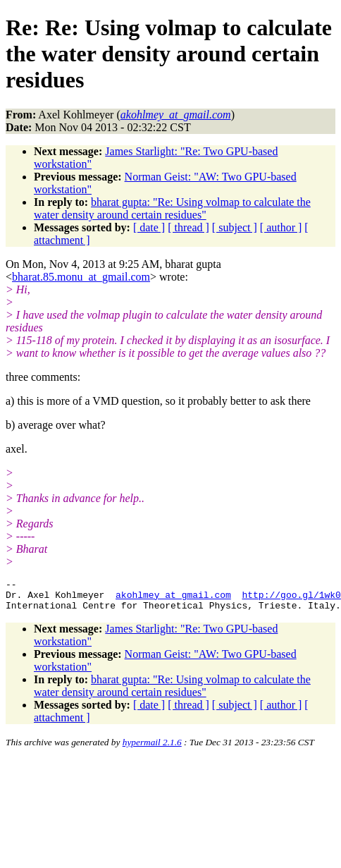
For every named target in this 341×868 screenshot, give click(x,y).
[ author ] (281, 227)
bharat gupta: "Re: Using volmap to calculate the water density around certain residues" (172, 208)
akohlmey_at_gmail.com (173, 599)
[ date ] (149, 227)
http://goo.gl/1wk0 (291, 599)
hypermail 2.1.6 (152, 748)
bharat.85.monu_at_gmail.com (81, 277)
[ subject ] (235, 227)
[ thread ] (188, 227)
